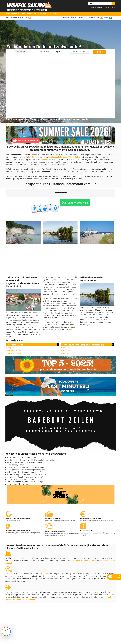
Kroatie (77, 499)
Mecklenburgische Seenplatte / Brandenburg (83, 283)
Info (44, 14)
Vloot (49, 14)
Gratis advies (65, 18)
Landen (23, 14)
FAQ (62, 626)
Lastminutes (37, 14)
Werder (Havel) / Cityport (14, 289)
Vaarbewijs (36, 626)
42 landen (45, 98)
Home (8, 14)
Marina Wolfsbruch (67, 286)
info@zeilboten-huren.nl (13, 619)
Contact (55, 14)
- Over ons (73, 18)
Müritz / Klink (65, 289)
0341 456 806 (13, 18)
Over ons (36, 619)
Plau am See (65, 291)
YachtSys (26, 642)
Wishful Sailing (74, 95)
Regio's (29, 14)
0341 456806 (111, 8)
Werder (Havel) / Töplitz (14, 291)
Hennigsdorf (10, 286)
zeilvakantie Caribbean (59, 95)
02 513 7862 (24, 18)
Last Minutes (64, 619)
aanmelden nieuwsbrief (99, 616)
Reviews (36, 623)
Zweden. (72, 267)
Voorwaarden (101, 639)
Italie (72, 499)
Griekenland (86, 499)
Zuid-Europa (33, 95)
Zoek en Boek (15, 14)
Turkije (94, 499)
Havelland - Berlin (15, 283)
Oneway (63, 621)
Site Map (112, 639)
